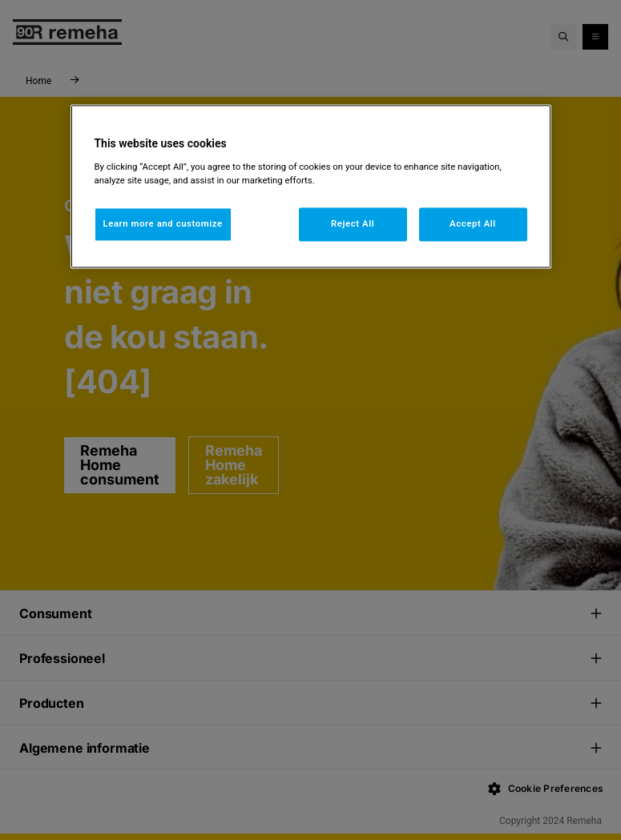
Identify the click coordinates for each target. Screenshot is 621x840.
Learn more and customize (163, 223)
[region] (311, 187)
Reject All (353, 223)
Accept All (473, 223)
